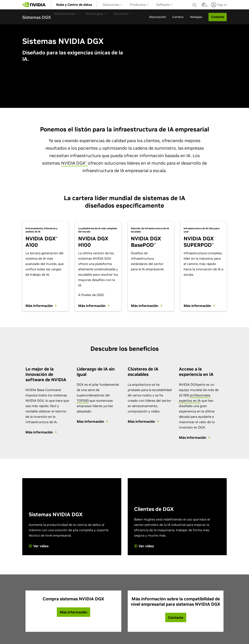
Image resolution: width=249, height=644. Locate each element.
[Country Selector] (204, 6)
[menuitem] (74, 5)
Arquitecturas (66, 14)
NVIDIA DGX (74, 163)
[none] (195, 5)
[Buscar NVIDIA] (195, 4)
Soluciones (113, 5)
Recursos (122, 14)
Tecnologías (96, 14)
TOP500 (83, 400)
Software (165, 5)
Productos (139, 5)
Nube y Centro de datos (74, 5)
